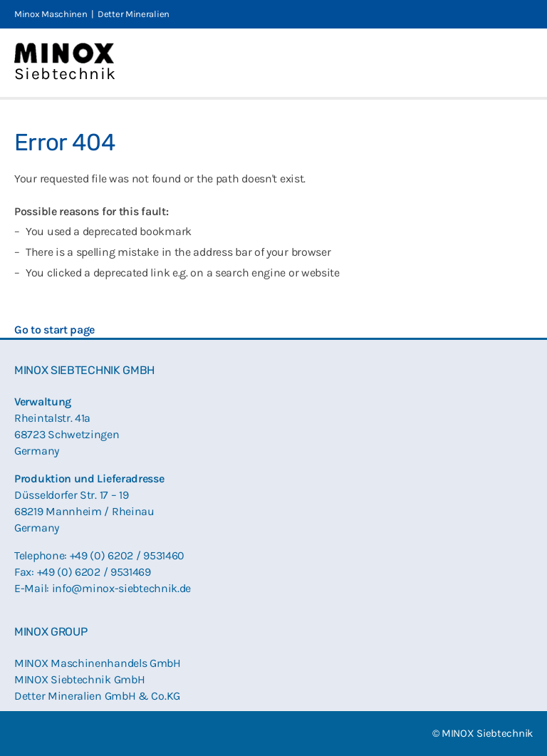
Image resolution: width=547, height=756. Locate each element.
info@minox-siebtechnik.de (122, 588)
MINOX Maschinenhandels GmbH (98, 663)
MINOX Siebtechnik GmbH (79, 679)
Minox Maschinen (51, 14)
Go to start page (54, 330)
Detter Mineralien (134, 14)
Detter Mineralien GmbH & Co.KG (97, 696)
